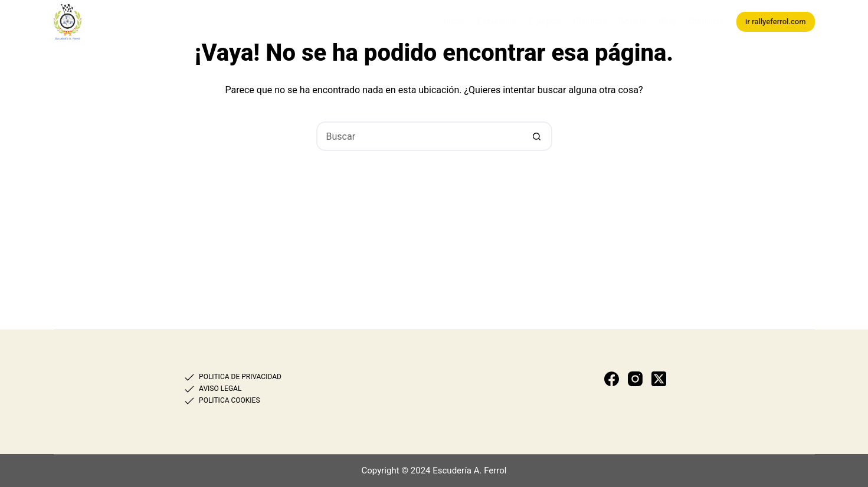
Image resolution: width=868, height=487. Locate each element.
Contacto (707, 21)
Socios (632, 21)
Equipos (545, 21)
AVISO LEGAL (220, 389)
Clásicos (590, 21)
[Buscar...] (420, 136)
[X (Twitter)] (659, 379)
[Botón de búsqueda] (538, 136)
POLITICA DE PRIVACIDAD (240, 377)
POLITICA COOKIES (229, 400)
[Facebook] (612, 379)
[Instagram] (635, 379)
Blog (667, 21)
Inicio (454, 21)
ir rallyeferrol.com (776, 22)
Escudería (497, 21)
